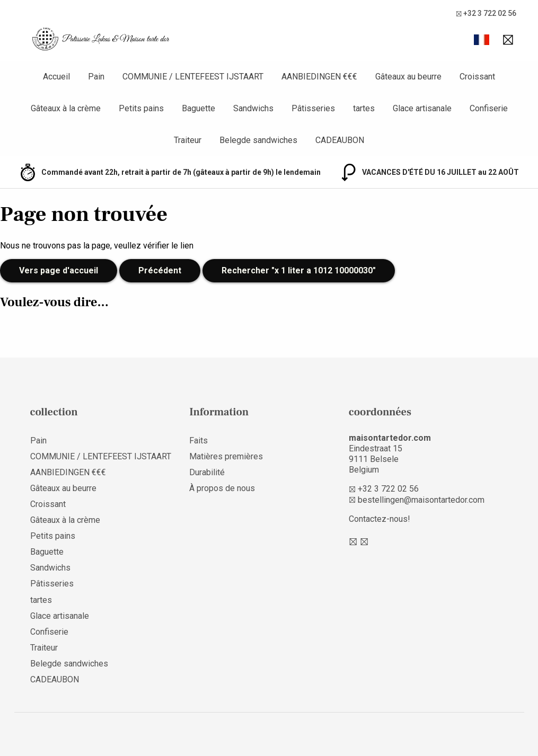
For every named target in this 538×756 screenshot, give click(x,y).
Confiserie (49, 632)
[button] (482, 40)
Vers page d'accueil (59, 270)
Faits (199, 441)
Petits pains (53, 536)
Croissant (48, 504)
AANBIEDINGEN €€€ (68, 472)
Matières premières (226, 456)
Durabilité (207, 472)
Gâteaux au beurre (63, 488)
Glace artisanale (60, 616)
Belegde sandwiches (69, 664)
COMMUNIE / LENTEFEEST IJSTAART (101, 456)
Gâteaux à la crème (65, 520)
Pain (38, 441)
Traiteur (44, 648)
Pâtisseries (52, 584)
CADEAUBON (55, 679)
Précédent (160, 270)
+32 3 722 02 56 (486, 14)
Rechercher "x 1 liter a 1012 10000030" (299, 270)
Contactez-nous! (380, 519)
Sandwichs (50, 568)
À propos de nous (222, 488)
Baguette (47, 552)
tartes (41, 600)
